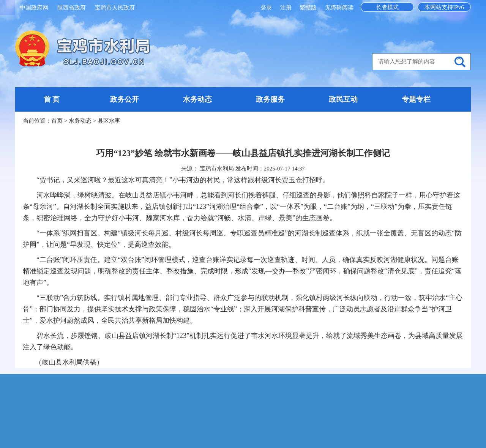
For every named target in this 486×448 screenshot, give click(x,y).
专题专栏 (416, 99)
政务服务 (270, 99)
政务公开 (125, 99)
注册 (287, 8)
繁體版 (308, 8)
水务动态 (197, 99)
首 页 (52, 99)
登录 (267, 8)
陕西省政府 (72, 8)
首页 (57, 121)
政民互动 (343, 99)
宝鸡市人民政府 (115, 8)
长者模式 (387, 7)
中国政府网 (34, 8)
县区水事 (109, 121)
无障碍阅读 (339, 8)
